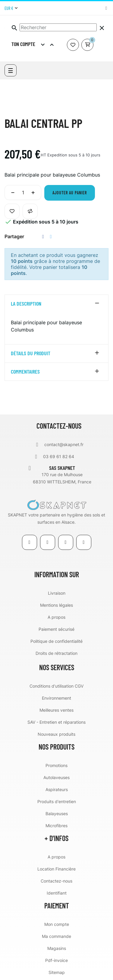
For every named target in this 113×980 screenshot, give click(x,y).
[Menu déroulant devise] (11, 8)
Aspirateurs (57, 789)
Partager (43, 237)
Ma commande (56, 936)
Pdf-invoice (56, 960)
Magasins (57, 948)
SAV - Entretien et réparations (56, 722)
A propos (56, 617)
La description (26, 304)
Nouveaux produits (56, 734)
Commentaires (25, 372)
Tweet (51, 237)
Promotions (56, 765)
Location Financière (56, 869)
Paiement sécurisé (56, 629)
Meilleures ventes (56, 710)
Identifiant (57, 893)
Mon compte (57, 924)
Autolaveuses (56, 777)
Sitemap (57, 972)
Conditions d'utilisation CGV (56, 686)
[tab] (56, 304)
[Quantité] (23, 193)
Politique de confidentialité (56, 641)
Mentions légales (56, 605)
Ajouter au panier (70, 193)
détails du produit (31, 353)
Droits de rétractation (56, 653)
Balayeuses (57, 814)
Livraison (57, 593)
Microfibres (56, 826)
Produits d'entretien (57, 801)
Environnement (56, 698)
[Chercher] (58, 27)
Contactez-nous (56, 881)
